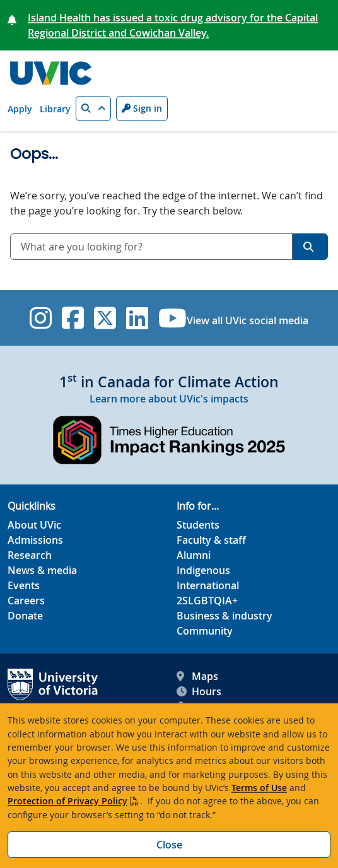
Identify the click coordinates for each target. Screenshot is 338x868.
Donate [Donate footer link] (25, 616)
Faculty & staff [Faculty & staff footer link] (211, 540)
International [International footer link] (208, 585)
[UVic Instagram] (41, 318)
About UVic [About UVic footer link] (34, 525)
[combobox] (151, 247)
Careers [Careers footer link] (26, 601)
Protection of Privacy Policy (67, 801)
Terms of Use (259, 788)
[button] (93, 108)
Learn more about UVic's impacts (169, 399)
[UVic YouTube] (172, 318)
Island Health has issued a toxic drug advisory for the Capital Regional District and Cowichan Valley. (173, 25)
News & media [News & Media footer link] (42, 570)
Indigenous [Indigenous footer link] (203, 570)
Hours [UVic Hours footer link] (199, 691)
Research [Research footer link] (30, 555)
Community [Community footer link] (205, 631)
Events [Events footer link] (24, 585)
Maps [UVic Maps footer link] (197, 676)
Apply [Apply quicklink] (20, 109)
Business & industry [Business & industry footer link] (224, 616)
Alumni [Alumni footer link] (194, 555)
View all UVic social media (248, 320)
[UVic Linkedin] (137, 318)
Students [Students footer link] (198, 525)
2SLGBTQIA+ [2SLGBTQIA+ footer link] (207, 601)
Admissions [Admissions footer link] (35, 540)
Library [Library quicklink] (55, 109)
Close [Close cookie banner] (169, 845)
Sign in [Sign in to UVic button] (142, 108)
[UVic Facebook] (73, 318)
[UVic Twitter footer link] (105, 318)
